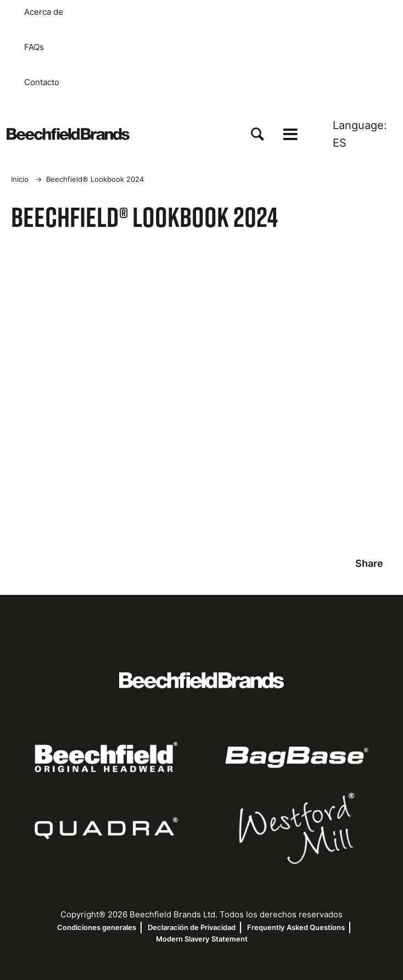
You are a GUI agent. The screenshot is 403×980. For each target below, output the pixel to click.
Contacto (42, 82)
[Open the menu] (290, 134)
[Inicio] (68, 134)
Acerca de (44, 12)
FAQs (34, 47)
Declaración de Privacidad (192, 927)
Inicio (20, 179)
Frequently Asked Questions (296, 927)
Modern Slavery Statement (202, 939)
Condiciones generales (97, 927)
